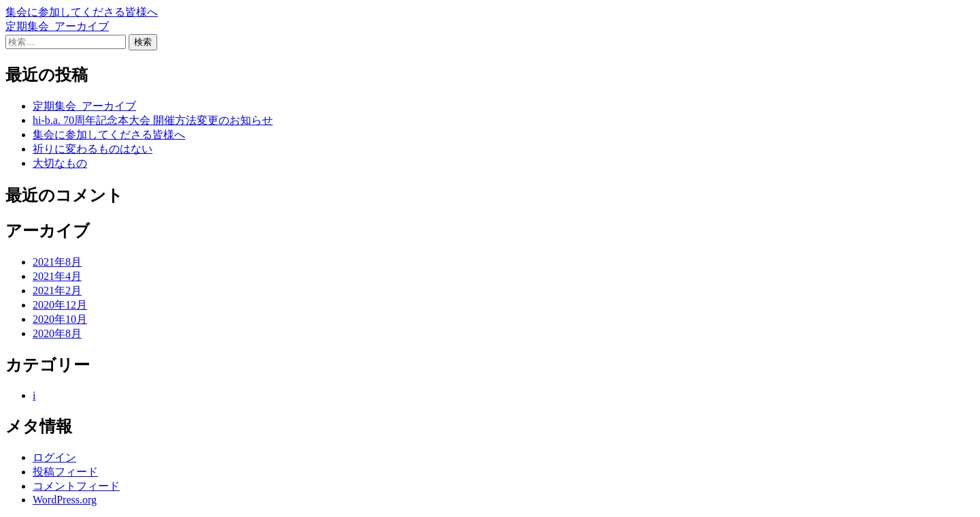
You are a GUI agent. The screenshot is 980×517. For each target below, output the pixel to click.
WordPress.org (65, 500)
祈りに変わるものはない (93, 149)
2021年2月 (57, 291)
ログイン (54, 457)
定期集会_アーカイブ (57, 26)
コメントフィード (76, 486)
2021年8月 (57, 262)
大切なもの (60, 163)
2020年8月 (57, 333)
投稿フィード (65, 472)
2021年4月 (57, 276)
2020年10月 (60, 319)
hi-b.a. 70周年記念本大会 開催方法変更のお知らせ (153, 120)
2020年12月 (60, 305)
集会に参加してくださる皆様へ (82, 12)
